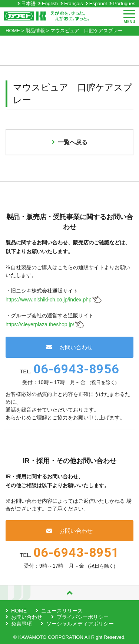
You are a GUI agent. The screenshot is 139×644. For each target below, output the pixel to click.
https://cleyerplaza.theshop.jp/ (40, 324)
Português (124, 4)
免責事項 (21, 624)
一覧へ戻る (70, 142)
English (50, 4)
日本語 (28, 4)
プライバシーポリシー (83, 617)
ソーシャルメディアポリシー (80, 624)
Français (73, 4)
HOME (19, 611)
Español (98, 4)
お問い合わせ (69, 347)
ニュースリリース (62, 611)
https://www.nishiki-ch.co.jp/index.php (49, 300)
